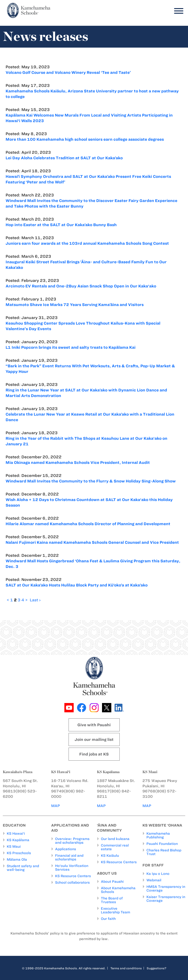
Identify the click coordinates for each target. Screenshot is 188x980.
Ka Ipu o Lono (158, 874)
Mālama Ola (17, 860)
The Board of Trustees (112, 900)
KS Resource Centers (73, 876)
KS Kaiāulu (110, 856)
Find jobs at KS (94, 754)
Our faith (108, 919)
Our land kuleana (115, 839)
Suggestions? (157, 968)
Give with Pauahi (94, 725)
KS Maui (14, 847)
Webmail (154, 880)
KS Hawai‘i (16, 833)
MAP (56, 806)
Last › (35, 600)
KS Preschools (19, 853)
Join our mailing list (94, 739)
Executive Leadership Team (115, 910)
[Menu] (178, 11)
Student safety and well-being (23, 868)
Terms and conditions (126, 968)
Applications (66, 849)
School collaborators (72, 882)
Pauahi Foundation (162, 844)
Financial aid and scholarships (69, 857)
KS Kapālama (18, 840)
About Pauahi (112, 882)
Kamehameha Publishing (158, 835)
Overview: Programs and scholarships (72, 841)
